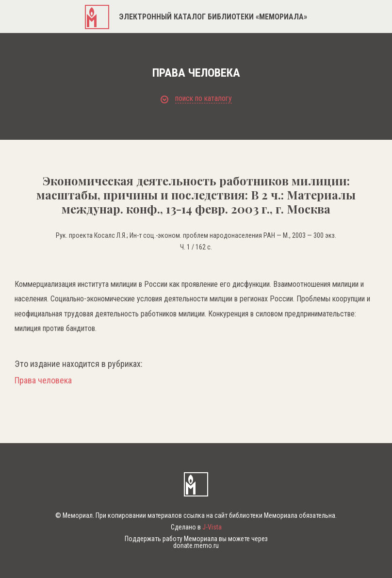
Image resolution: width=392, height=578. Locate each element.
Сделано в (196, 527)
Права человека (43, 380)
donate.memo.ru (196, 545)
